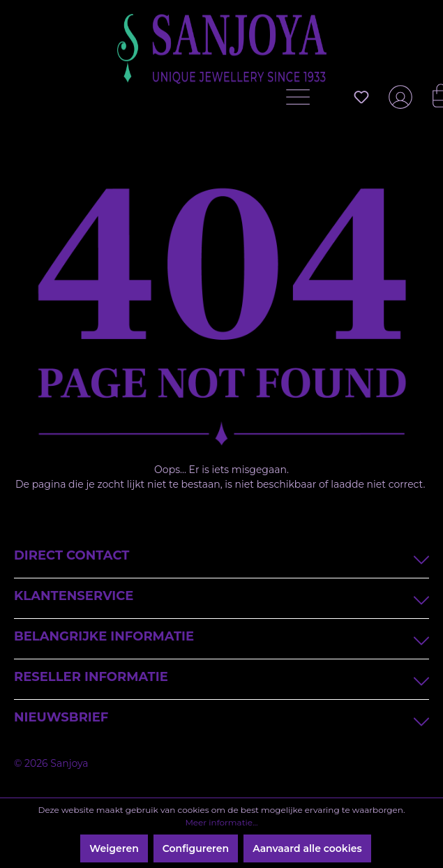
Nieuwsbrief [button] (221, 719)
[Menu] (301, 100)
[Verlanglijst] (361, 97)
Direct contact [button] (221, 557)
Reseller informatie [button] (221, 679)
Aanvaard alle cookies (307, 848)
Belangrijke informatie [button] (221, 638)
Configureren (196, 848)
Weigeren (114, 848)
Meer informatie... (221, 822)
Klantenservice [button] (221, 598)
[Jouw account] (398, 103)
